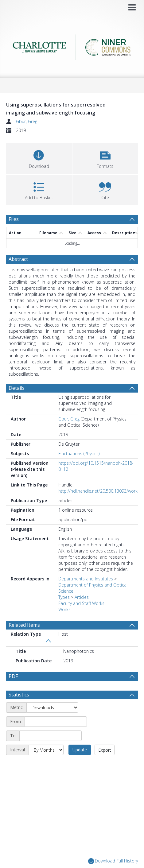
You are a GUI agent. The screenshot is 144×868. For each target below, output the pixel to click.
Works (64, 609)
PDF (13, 676)
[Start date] (56, 722)
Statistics (19, 695)
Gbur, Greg (27, 121)
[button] (105, 158)
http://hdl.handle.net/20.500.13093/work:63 (101, 491)
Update (80, 750)
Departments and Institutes (86, 579)
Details (17, 388)
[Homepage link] (72, 46)
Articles (82, 597)
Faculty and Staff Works (81, 603)
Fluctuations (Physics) (79, 453)
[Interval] (46, 750)
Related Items (24, 625)
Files (14, 219)
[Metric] (52, 707)
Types (64, 597)
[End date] (51, 736)
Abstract (18, 259)
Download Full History (113, 861)
